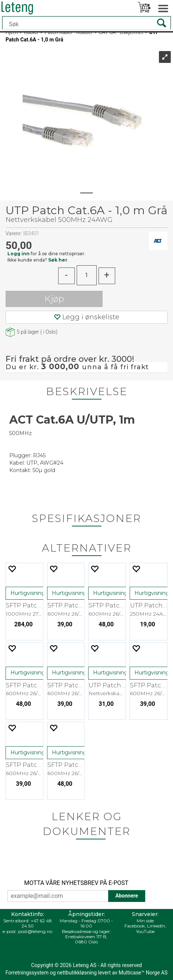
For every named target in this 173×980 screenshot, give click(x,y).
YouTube (145, 931)
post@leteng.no (35, 931)
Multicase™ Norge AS (143, 973)
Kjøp (54, 299)
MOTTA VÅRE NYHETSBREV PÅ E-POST (76, 883)
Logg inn (19, 254)
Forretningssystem (27, 973)
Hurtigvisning (28, 593)
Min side (145, 921)
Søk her (58, 260)
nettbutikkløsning (77, 973)
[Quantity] (87, 275)
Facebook (135, 926)
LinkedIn (156, 926)
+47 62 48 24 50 (37, 923)
